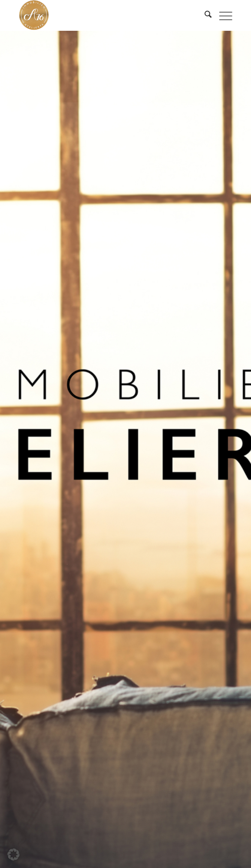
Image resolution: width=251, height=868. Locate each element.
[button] (13, 854)
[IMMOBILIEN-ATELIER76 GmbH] (104, 15)
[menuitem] (204, 15)
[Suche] (204, 15)
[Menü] (222, 15)
